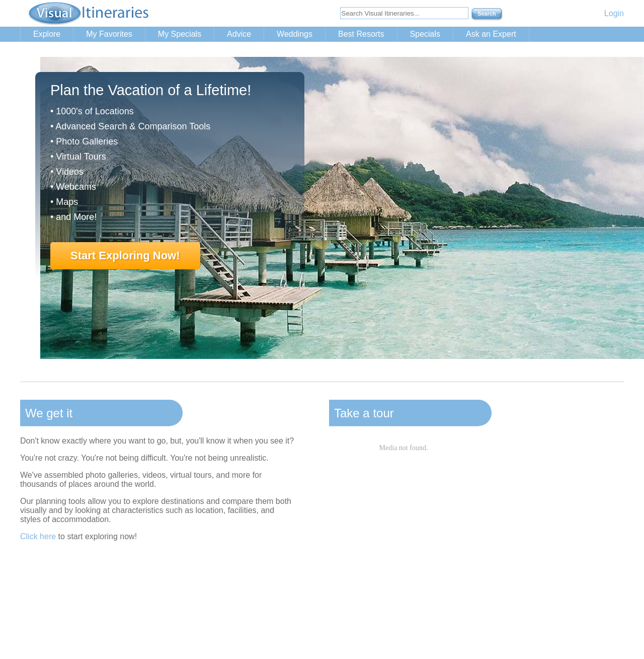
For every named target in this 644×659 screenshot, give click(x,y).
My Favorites (109, 34)
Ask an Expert (491, 34)
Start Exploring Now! (125, 255)
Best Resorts (361, 34)
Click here (38, 536)
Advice (239, 34)
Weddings (295, 34)
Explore (47, 34)
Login (614, 13)
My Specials (180, 34)
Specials (425, 34)
